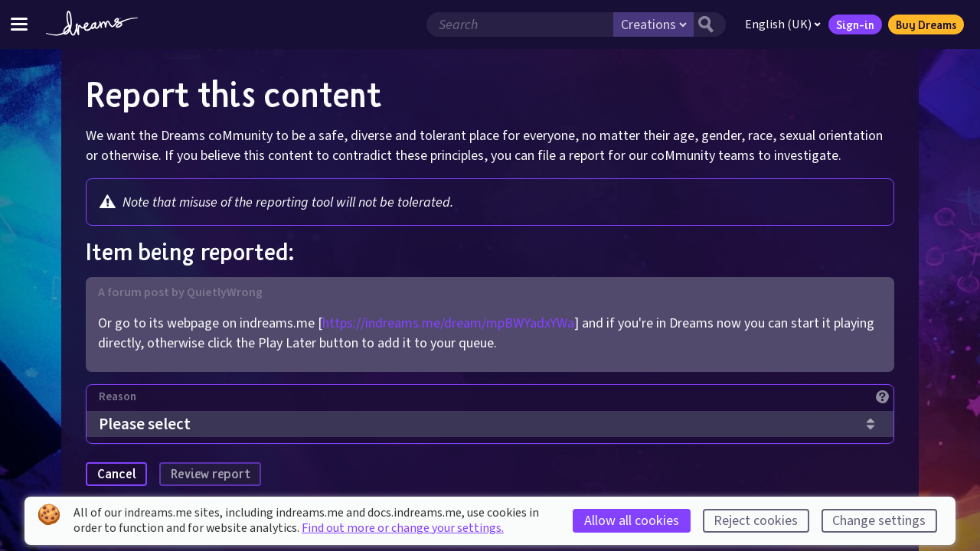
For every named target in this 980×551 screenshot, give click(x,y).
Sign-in (855, 24)
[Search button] (710, 24)
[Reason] (496, 401)
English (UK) (783, 24)
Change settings (879, 521)
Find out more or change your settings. (403, 528)
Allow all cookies (632, 521)
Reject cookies (756, 521)
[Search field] (520, 24)
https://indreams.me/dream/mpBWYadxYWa (448, 323)
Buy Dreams (926, 24)
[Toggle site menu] (19, 24)
